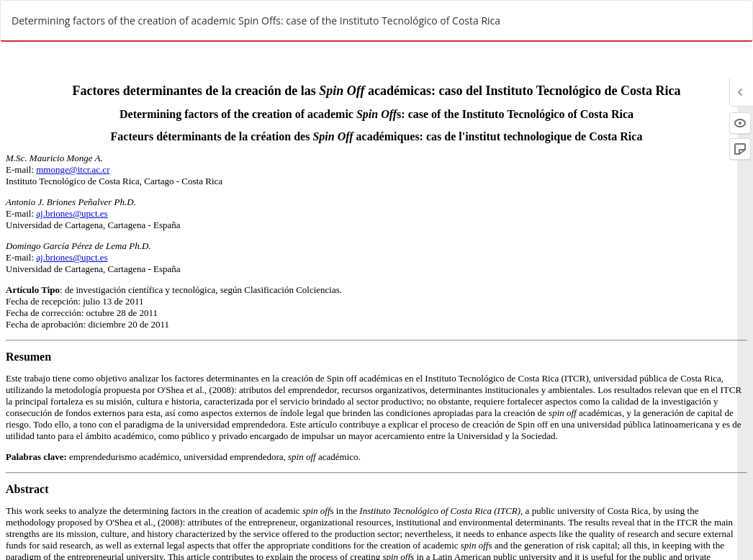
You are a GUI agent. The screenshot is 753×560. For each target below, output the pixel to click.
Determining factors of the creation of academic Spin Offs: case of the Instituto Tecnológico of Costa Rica (256, 21)
